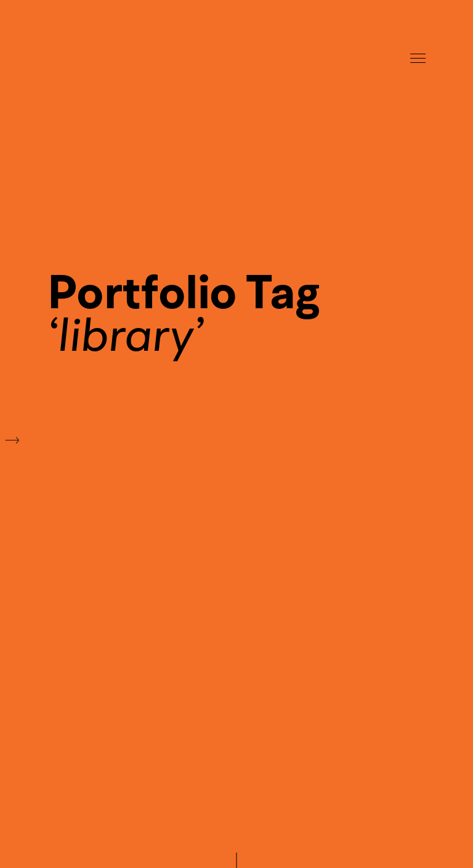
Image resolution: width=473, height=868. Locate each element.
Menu (418, 58)
